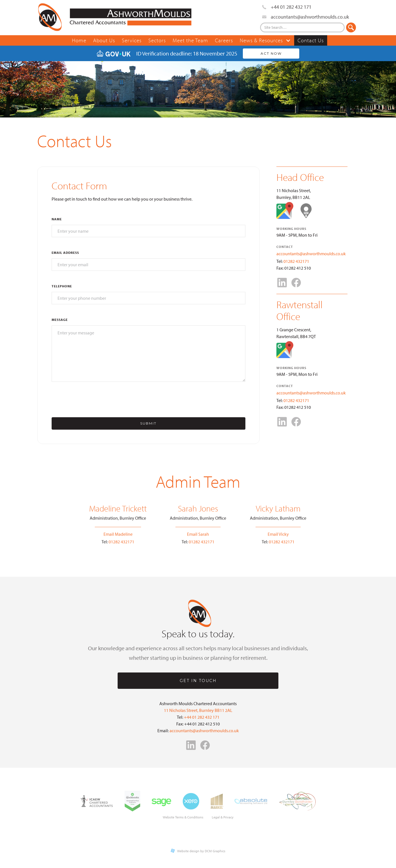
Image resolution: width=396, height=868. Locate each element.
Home (79, 40)
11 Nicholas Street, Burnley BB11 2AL (198, 710)
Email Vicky (278, 538)
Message (60, 320)
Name (57, 219)
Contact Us (311, 40)
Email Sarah (198, 538)
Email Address (65, 253)
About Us (104, 40)
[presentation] (94, 400)
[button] (265, 40)
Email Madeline (118, 538)
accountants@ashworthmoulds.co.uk (311, 254)
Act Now (271, 53)
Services (132, 40)
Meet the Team (190, 40)
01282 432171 (296, 261)
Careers (224, 40)
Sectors (157, 40)
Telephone (62, 286)
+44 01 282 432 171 (202, 717)
